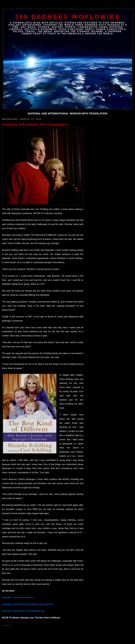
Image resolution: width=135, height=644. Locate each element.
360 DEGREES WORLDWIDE (68, 17)
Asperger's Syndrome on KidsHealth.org (23, 611)
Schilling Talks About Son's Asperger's (35, 125)
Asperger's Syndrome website (18, 597)
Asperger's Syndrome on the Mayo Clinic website (28, 604)
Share (5, 626)
